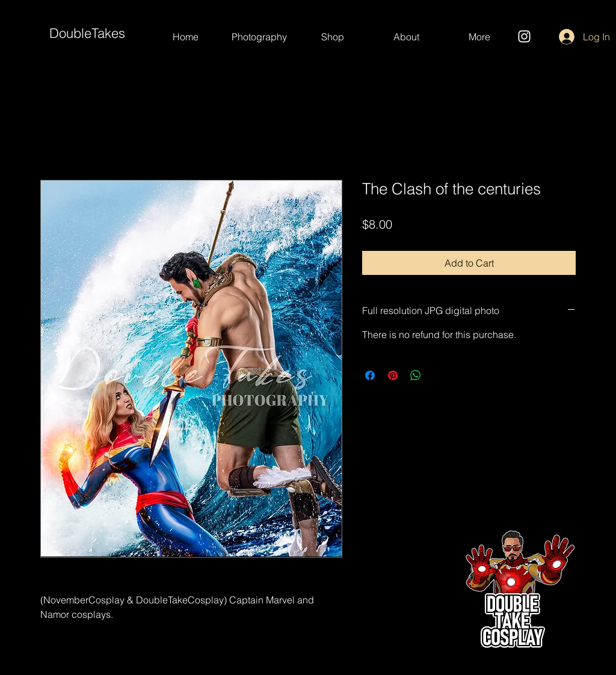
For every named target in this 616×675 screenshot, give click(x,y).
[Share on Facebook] (370, 375)
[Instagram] (524, 36)
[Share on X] (439, 375)
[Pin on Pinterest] (393, 375)
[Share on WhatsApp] (416, 375)
